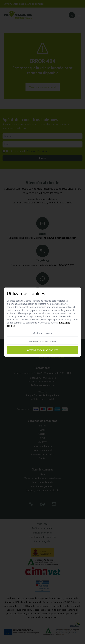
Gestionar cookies (42, 333)
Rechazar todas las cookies (42, 341)
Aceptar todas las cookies (42, 350)
